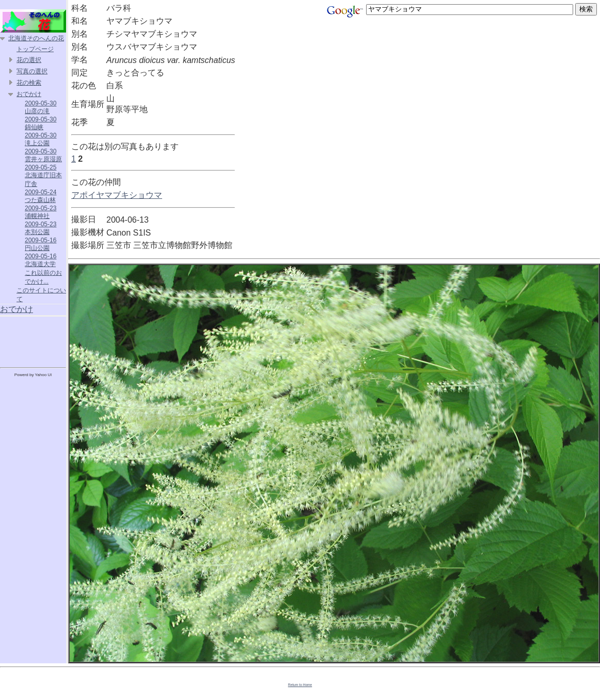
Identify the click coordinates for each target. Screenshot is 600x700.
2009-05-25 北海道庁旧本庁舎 (43, 176)
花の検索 (29, 83)
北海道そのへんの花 (36, 38)
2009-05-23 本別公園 (41, 228)
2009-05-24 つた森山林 (41, 196)
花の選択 (29, 60)
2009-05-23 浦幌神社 (41, 212)
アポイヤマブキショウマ (117, 195)
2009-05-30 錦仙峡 (41, 123)
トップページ (35, 49)
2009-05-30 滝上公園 (41, 139)
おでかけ (29, 94)
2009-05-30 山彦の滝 (41, 107)
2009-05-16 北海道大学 (41, 260)
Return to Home (300, 685)
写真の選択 (32, 71)
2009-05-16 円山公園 (41, 244)
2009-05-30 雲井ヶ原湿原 (43, 155)
